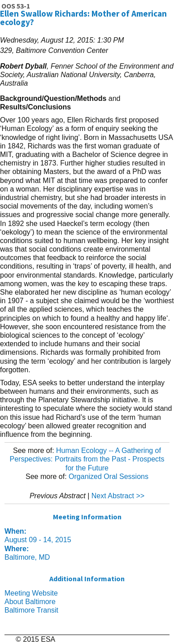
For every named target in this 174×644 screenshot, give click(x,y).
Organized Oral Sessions (109, 476)
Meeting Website (31, 593)
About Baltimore (30, 602)
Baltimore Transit (31, 610)
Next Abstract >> (118, 496)
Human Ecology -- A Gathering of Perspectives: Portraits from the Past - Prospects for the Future (87, 459)
